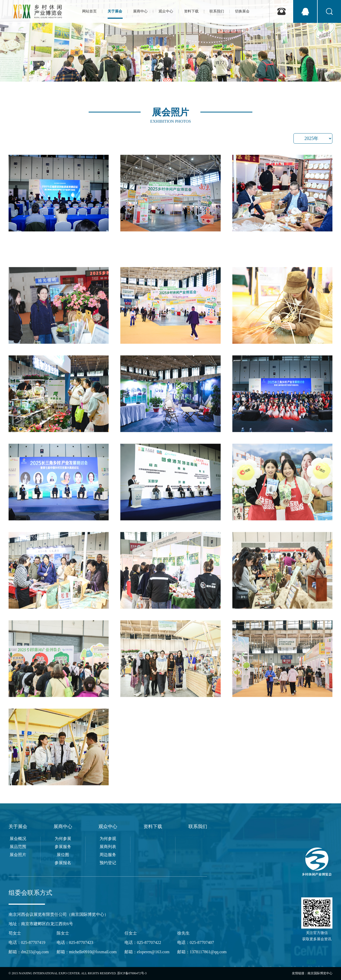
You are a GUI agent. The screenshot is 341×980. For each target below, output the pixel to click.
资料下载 (153, 826)
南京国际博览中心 (320, 973)
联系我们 (198, 826)
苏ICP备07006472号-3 (132, 973)
